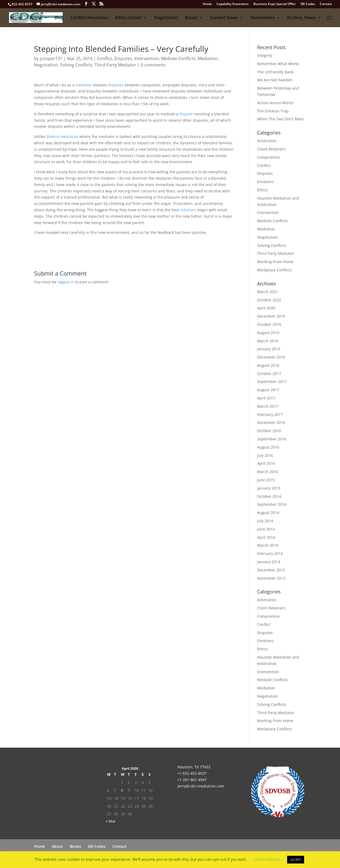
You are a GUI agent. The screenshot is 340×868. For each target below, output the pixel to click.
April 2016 (266, 463)
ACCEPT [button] (296, 860)
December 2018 (271, 357)
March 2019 (268, 341)
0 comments (153, 65)
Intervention (146, 58)
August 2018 (268, 365)
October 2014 (269, 496)
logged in (66, 282)
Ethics (262, 190)
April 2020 (266, 308)
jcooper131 (51, 58)
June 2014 (266, 529)
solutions (188, 210)
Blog (59, 18)
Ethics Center (129, 18)
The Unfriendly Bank (275, 72)
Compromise (268, 157)
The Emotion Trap (273, 111)
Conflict (105, 58)
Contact (326, 4)
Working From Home (275, 262)
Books (191, 18)
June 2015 (266, 480)
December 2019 (271, 316)
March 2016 (268, 472)
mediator (84, 85)
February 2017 (270, 414)
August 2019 (268, 333)
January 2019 (269, 349)
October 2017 (269, 374)
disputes (116, 85)
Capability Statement (233, 4)
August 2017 (268, 390)
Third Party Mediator (115, 65)
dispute (186, 114)
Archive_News (301, 18)
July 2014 (265, 521)
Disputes (123, 58)
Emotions (265, 182)
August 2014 (268, 513)
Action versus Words (275, 103)
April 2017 (266, 398)
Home (207, 4)
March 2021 (268, 292)
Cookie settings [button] (267, 859)
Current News (224, 18)
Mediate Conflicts (178, 58)
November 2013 (271, 578)
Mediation (208, 58)
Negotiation (166, 18)
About (36, 18)
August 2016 (268, 447)
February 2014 (270, 553)
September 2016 (272, 439)
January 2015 (269, 488)
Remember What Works (278, 64)
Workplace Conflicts (275, 270)
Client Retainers (271, 149)
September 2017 (272, 382)
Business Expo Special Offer (275, 4)
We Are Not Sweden (275, 80)
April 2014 (266, 537)
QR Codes (308, 4)
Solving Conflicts (76, 65)
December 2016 (271, 422)
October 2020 (269, 300)
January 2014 (269, 562)
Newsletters (262, 18)
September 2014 (272, 504)
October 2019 (269, 324)
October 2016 (269, 431)
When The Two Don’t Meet (280, 119)
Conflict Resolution (89, 18)
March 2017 (268, 406)
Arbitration (267, 141)
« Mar (111, 821)
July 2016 (265, 455)
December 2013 (271, 570)
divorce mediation (63, 136)
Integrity (265, 55)
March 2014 (268, 545)
